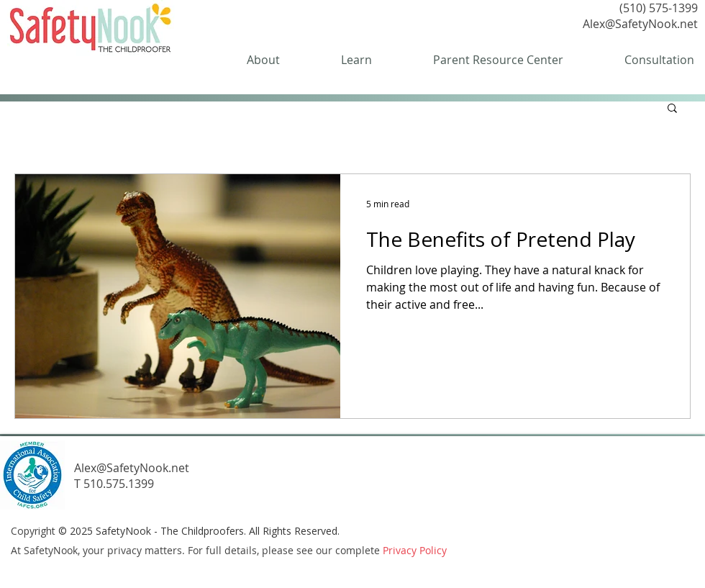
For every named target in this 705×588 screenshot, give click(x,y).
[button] (672, 109)
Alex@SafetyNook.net (640, 24)
